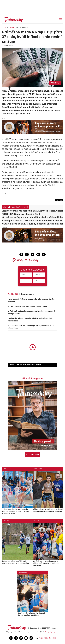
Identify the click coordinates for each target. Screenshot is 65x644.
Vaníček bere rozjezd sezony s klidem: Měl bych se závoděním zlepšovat (46, 563)
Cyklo (37, 521)
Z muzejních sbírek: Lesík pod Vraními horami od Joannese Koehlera (32, 221)
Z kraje (11, 27)
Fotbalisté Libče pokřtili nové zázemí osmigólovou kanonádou (15, 562)
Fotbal (7, 521)
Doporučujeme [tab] (27, 294)
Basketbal (8, 469)
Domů (4, 27)
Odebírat (39, 281)
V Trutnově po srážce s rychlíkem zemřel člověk (28, 306)
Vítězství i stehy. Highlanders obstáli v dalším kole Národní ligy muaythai (48, 510)
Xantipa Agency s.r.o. (52, 632)
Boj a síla (38, 469)
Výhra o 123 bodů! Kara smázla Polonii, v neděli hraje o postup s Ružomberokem (16, 511)
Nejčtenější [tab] (13, 294)
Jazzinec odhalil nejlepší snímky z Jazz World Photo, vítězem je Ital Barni (32, 211)
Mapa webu (43, 638)
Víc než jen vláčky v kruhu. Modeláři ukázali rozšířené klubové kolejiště (32, 217)
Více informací (32, 455)
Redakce (53, 638)
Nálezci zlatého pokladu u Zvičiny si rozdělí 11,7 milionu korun (32, 224)
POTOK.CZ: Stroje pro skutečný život (21, 214)
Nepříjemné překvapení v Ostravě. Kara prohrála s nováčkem (31, 614)
